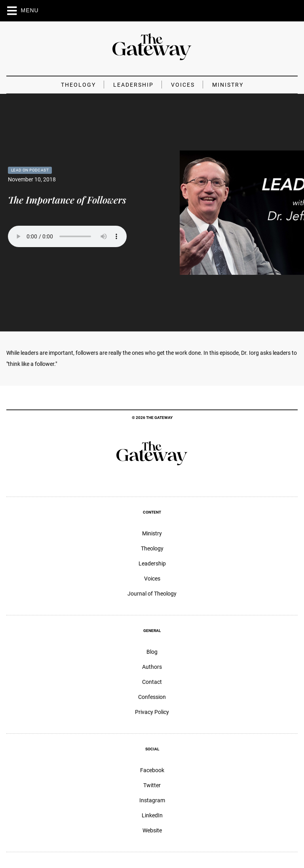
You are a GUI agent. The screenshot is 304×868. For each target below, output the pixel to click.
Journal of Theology (152, 594)
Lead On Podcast (30, 170)
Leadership (133, 85)
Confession (152, 697)
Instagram (152, 800)
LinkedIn (152, 815)
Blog (152, 652)
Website (152, 830)
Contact (152, 682)
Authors (152, 667)
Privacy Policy (152, 712)
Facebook (152, 770)
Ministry (228, 85)
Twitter (152, 785)
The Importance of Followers (67, 200)
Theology (78, 85)
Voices (183, 85)
